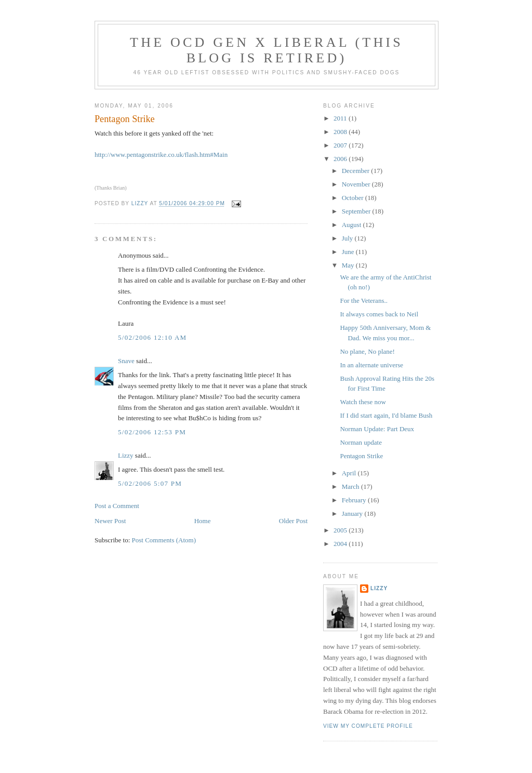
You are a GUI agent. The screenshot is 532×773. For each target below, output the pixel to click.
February (355, 500)
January (353, 514)
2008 (341, 132)
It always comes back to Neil (379, 314)
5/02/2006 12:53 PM (152, 432)
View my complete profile (368, 726)
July (348, 238)
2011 (341, 118)
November (357, 184)
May (349, 265)
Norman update (361, 442)
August (353, 225)
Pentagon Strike (361, 456)
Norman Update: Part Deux (377, 429)
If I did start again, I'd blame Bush (386, 415)
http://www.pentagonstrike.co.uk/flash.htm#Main (161, 155)
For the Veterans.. (363, 301)
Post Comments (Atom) (164, 540)
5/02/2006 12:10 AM (152, 337)
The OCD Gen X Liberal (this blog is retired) (267, 50)
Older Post (293, 521)
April (350, 473)
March (351, 487)
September (357, 211)
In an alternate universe (371, 365)
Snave (126, 361)
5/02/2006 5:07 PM (150, 483)
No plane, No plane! (367, 351)
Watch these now (363, 402)
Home (203, 521)
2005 (341, 530)
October (354, 198)
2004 (341, 544)
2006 (341, 159)
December (357, 171)
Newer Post (110, 521)
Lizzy (126, 455)
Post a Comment (117, 506)
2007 (341, 145)
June (349, 252)
